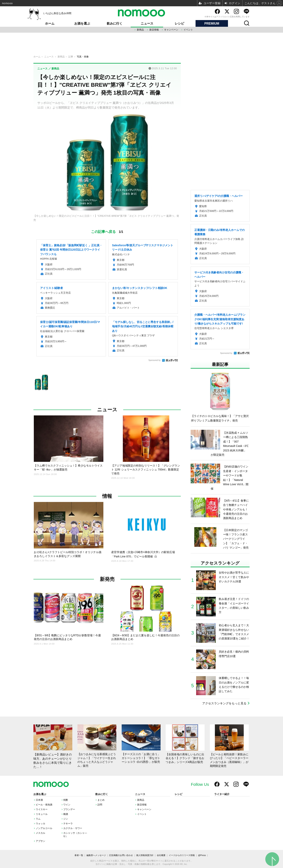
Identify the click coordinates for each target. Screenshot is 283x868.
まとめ (101, 800)
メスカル (40, 833)
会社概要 (161, 855)
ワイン (67, 805)
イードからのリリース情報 (182, 855)
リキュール (42, 814)
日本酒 (39, 800)
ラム (38, 819)
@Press (202, 855)
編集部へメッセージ (96, 855)
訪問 (100, 805)
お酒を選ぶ (82, 24)
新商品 (140, 30)
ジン (66, 819)
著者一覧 (79, 855)
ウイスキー (42, 809)
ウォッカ (40, 824)
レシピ (179, 24)
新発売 (107, 579)
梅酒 (66, 814)
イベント (188, 30)
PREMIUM (212, 24)
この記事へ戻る (107, 232)
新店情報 (154, 30)
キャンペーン (171, 30)
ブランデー (69, 809)
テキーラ (68, 824)
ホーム (50, 24)
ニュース (147, 24)
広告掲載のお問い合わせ (121, 855)
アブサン (40, 841)
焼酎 (66, 800)
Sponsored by (154, 360)
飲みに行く (115, 24)
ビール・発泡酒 (44, 805)
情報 (107, 496)
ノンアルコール (44, 828)
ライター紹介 (222, 794)
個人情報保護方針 (145, 855)
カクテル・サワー (73, 828)
